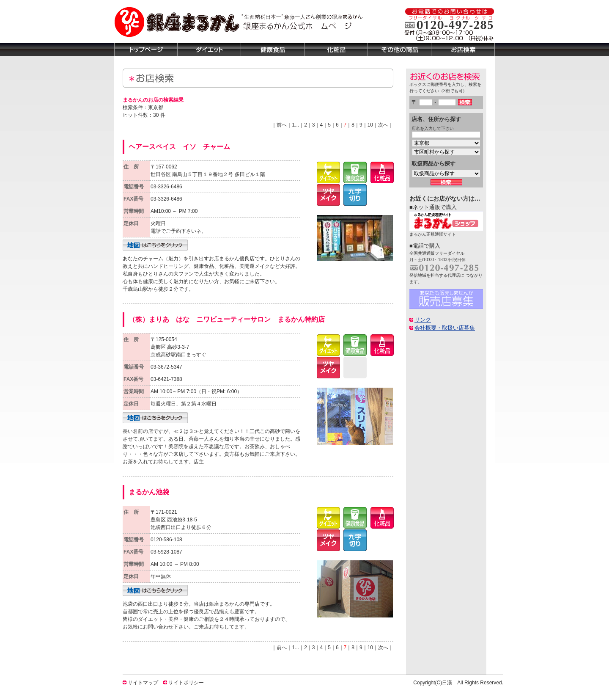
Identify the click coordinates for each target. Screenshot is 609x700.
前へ (282, 125)
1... (295, 125)
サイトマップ (143, 683)
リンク (423, 320)
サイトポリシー (186, 683)
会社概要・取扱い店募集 (445, 328)
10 (370, 125)
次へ (383, 125)
